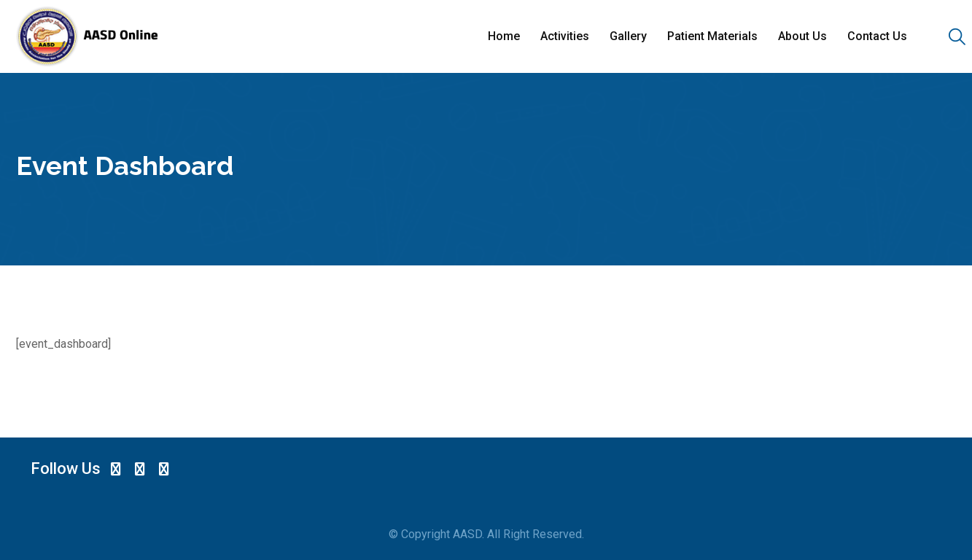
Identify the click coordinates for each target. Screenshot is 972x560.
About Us (802, 36)
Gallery (628, 36)
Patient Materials (712, 36)
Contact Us (877, 36)
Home (504, 36)
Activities (565, 36)
